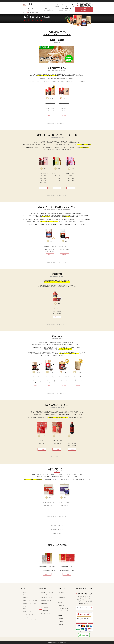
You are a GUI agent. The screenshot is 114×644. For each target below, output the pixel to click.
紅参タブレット (26, 592)
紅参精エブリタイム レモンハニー (30, 603)
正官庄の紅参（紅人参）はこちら (57, 530)
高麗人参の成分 (44, 603)
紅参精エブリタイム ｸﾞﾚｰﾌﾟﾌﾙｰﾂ (30, 600)
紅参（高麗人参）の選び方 (47, 600)
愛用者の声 (61, 605)
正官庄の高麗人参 (45, 595)
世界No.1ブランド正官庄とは (47, 592)
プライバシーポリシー (63, 639)
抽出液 (24, 595)
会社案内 (61, 619)
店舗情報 (61, 624)
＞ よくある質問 (78, 1)
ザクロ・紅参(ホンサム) (28, 617)
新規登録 (57, 6)
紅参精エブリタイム (27, 598)
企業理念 (61, 621)
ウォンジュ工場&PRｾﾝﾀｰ (46, 614)
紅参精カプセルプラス (28, 612)
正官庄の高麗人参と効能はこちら (57, 526)
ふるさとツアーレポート (64, 611)
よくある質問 (62, 598)
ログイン (62, 6)
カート (73, 6)
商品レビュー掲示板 (63, 608)
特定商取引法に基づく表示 (52, 639)
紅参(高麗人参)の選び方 (57, 533)
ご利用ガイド (62, 592)
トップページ (24, 13)
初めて (68, 6)
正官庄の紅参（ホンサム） (47, 598)
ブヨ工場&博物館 (45, 611)
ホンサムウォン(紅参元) (28, 614)
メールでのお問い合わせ (82, 608)
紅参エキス (25, 609)
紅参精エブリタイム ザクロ (29, 606)
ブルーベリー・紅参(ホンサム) (29, 620)
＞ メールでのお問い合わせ (87, 1)
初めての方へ (62, 595)
